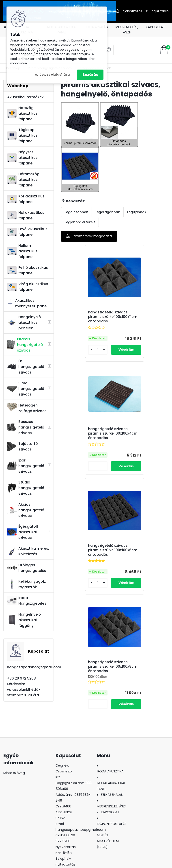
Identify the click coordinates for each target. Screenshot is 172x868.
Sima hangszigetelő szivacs (26, 389)
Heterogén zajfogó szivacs (27, 408)
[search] (108, 52)
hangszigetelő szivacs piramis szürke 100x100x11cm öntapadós (88, 317)
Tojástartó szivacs (23, 446)
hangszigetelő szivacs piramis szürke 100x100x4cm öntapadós (142, 317)
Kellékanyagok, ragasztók (27, 584)
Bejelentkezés (131, 11)
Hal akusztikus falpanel (26, 215)
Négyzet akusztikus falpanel (22, 158)
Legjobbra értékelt (80, 222)
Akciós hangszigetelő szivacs (26, 510)
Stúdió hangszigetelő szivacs (26, 488)
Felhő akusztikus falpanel (28, 270)
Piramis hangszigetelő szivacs (25, 345)
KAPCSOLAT (155, 27)
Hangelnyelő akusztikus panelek (24, 322)
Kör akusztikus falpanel (26, 199)
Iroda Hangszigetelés (27, 601)
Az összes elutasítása (52, 75)
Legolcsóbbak (76, 212)
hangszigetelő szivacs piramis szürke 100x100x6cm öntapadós (88, 435)
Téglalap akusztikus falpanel (22, 135)
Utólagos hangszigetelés (27, 568)
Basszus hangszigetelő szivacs (26, 427)
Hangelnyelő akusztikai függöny (24, 620)
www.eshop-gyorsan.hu (96, 863)
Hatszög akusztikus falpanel (22, 113)
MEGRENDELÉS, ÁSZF (127, 30)
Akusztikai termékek (25, 97)
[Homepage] (5, 27)
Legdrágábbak (108, 212)
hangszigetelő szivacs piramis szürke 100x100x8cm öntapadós (141, 433)
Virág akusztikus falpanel (28, 287)
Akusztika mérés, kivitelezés (28, 551)
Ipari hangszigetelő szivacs (26, 466)
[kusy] (73, 350)
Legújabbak (137, 212)
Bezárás (90, 75)
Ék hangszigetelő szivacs (26, 367)
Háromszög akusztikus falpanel (23, 180)
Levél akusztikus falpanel (27, 232)
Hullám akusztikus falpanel (22, 251)
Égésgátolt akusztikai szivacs (23, 532)
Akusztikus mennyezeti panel (27, 303)
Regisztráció (159, 11)
